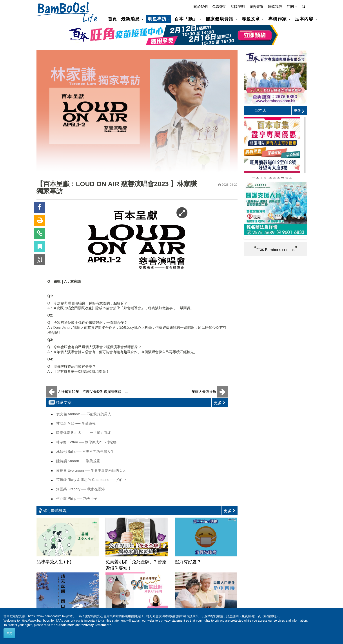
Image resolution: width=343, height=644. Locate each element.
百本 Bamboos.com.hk (275, 250)
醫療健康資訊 (221, 19)
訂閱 (292, 7)
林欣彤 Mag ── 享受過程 (76, 423)
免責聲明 (219, 7)
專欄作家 (279, 19)
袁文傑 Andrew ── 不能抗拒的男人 (84, 414)
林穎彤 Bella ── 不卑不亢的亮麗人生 (85, 452)
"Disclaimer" (65, 625)
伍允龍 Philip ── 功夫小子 (77, 499)
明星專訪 (159, 19)
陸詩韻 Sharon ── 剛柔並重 (78, 461)
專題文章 (253, 19)
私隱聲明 (238, 7)
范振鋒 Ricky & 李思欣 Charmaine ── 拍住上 (92, 480)
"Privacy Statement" (96, 625)
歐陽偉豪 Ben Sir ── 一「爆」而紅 (83, 433)
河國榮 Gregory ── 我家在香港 (81, 489)
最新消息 (132, 19)
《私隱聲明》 (270, 616)
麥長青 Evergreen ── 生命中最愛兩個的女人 (91, 470)
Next (300, 238)
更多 (299, 110)
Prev (251, 238)
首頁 (112, 19)
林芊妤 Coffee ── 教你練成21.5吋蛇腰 (86, 442)
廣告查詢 (256, 7)
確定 (9, 633)
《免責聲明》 (248, 616)
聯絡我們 (275, 7)
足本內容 (306, 19)
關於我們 (201, 7)
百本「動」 (188, 19)
